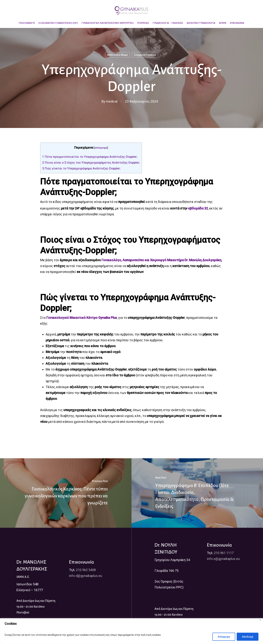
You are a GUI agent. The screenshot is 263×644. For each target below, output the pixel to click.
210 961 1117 (224, 553)
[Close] (261, 620)
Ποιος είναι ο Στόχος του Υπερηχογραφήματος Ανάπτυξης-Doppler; (91, 163)
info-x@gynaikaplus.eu (223, 559)
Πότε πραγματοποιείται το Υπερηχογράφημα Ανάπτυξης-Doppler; (90, 157)
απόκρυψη (101, 148)
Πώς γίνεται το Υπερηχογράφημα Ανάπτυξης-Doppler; (81, 168)
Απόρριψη (224, 637)
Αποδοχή (248, 637)
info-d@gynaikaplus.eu (86, 576)
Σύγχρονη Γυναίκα (145, 55)
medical (112, 101)
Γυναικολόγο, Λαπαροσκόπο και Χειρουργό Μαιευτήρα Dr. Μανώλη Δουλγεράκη (161, 260)
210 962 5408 (86, 570)
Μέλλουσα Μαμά (117, 55)
